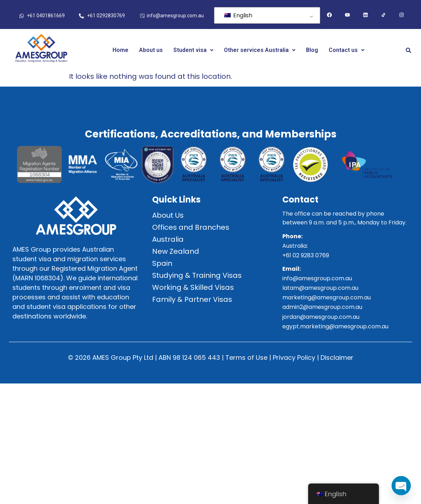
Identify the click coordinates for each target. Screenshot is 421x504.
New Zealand (176, 251)
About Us (168, 215)
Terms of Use (246, 358)
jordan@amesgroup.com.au (321, 317)
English (238, 15)
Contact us (347, 50)
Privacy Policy (294, 358)
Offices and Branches (191, 227)
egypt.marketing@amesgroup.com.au (335, 326)
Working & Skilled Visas (193, 287)
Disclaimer (337, 358)
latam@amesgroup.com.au (320, 288)
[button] (193, 50)
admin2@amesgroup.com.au (322, 307)
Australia (168, 239)
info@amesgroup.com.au (317, 278)
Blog (312, 50)
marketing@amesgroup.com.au (327, 297)
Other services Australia (260, 50)
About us (151, 50)
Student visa (193, 50)
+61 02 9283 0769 (306, 255)
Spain (162, 263)
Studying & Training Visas (197, 275)
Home (120, 50)
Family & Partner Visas (192, 299)
